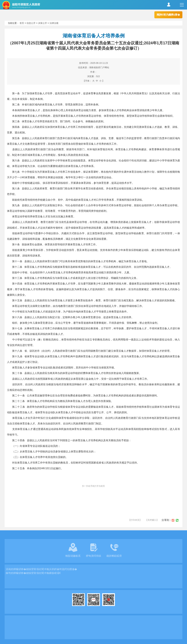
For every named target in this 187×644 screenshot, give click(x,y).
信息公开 (31, 23)
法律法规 (54, 23)
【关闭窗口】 (152, 520)
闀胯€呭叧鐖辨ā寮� (168, 15)
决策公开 (42, 23)
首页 (22, 23)
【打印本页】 (135, 520)
